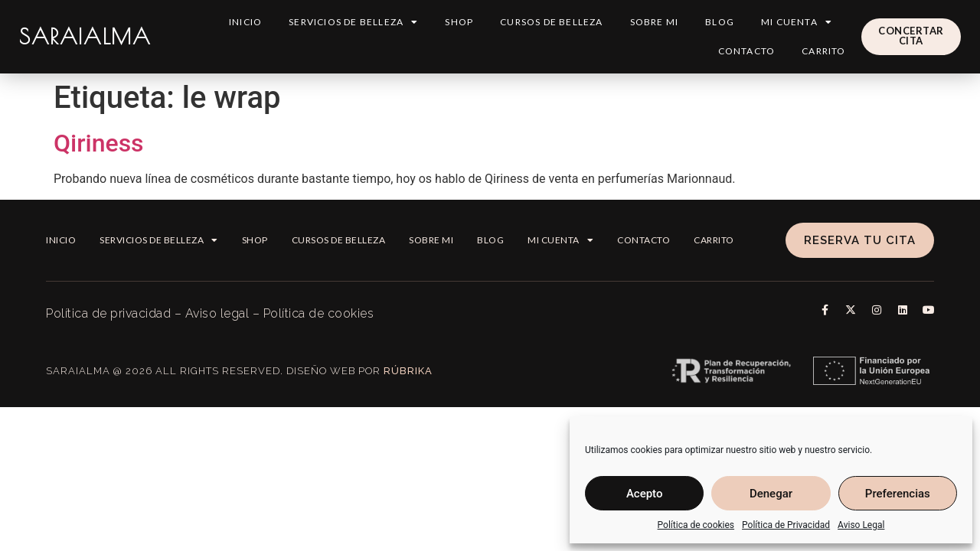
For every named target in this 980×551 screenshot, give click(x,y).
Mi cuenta (797, 22)
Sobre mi (655, 22)
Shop (459, 22)
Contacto (747, 51)
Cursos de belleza (551, 22)
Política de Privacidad (786, 525)
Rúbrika (408, 371)
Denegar (771, 494)
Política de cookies (696, 525)
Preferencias (898, 494)
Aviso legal (217, 313)
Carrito (823, 51)
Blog (720, 22)
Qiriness (99, 143)
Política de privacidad (108, 313)
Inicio (245, 22)
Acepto (645, 494)
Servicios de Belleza (353, 22)
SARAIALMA (85, 36)
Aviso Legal (861, 525)
